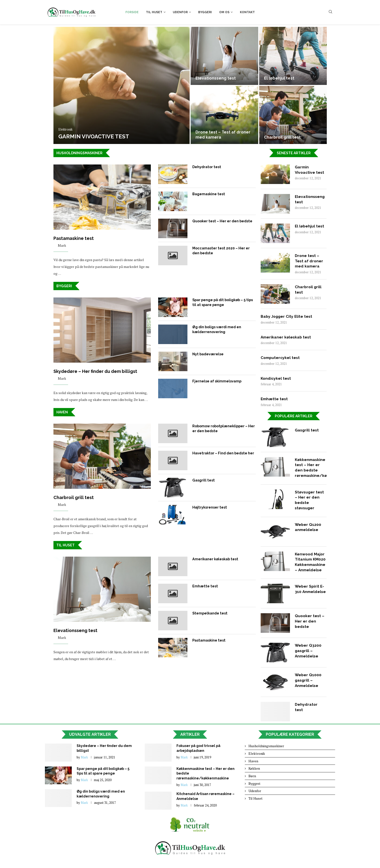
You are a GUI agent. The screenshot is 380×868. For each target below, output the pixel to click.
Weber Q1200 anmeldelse (308, 530)
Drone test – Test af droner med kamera (309, 261)
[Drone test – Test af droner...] (224, 115)
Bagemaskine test (208, 194)
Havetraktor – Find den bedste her (223, 453)
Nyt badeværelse (208, 354)
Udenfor (180, 12)
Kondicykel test (276, 379)
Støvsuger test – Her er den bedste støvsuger (310, 502)
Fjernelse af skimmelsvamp (217, 381)
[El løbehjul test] (293, 56)
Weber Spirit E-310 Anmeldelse (310, 595)
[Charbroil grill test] (293, 115)
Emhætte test (205, 587)
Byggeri (205, 12)
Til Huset (154, 12)
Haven (62, 413)
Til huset (66, 546)
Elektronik (65, 130)
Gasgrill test (203, 480)
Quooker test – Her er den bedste (222, 221)
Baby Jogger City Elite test (287, 317)
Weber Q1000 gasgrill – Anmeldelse (308, 684)
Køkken (254, 771)
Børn (252, 779)
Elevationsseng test (216, 78)
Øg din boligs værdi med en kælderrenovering (216, 329)
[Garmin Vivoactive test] (122, 85)
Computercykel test (281, 358)
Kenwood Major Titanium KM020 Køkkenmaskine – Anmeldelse (311, 565)
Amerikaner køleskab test (215, 560)
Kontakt (247, 12)
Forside (132, 12)
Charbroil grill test (282, 137)
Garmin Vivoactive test (94, 136)
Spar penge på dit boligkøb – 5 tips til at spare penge (222, 302)
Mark (62, 246)
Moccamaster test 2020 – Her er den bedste (220, 250)
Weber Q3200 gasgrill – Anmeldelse (308, 654)
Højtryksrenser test (209, 508)
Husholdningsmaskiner (79, 153)
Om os (224, 12)
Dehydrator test (206, 167)
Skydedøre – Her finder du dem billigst (95, 372)
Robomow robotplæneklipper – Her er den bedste (223, 429)
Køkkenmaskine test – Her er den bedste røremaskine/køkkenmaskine (311, 469)
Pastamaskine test (74, 239)
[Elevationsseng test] (224, 56)
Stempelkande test (210, 614)
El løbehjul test (279, 78)
